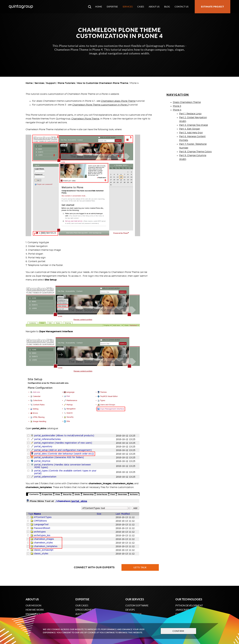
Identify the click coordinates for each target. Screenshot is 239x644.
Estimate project (213, 7)
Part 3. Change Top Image (194, 125)
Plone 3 (177, 106)
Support (51, 83)
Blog (167, 7)
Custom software (137, 605)
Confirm (178, 631)
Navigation (178, 95)
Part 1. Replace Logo (190, 114)
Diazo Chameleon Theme (187, 102)
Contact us (182, 7)
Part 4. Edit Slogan (190, 129)
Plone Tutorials (66, 83)
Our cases (82, 605)
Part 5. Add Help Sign (191, 133)
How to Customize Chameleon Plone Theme (103, 83)
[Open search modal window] (90, 7)
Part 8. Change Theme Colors (195, 152)
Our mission (33, 605)
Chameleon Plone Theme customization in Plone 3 (100, 105)
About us (154, 7)
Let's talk (140, 567)
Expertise (112, 7)
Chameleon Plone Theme (85, 119)
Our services (135, 599)
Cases (141, 7)
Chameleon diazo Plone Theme (118, 101)
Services (128, 7)
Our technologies (189, 599)
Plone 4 (177, 110)
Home (99, 7)
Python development (189, 605)
